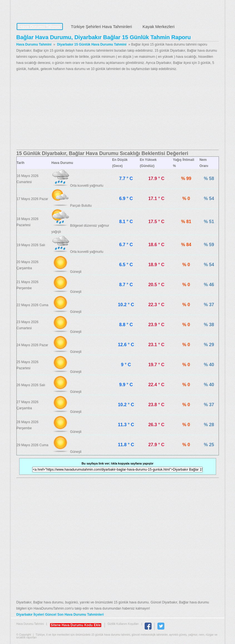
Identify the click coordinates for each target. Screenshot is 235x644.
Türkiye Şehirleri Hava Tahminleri (102, 27)
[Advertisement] (118, 111)
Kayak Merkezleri (158, 27)
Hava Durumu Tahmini (51, 10)
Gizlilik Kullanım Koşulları (123, 624)
